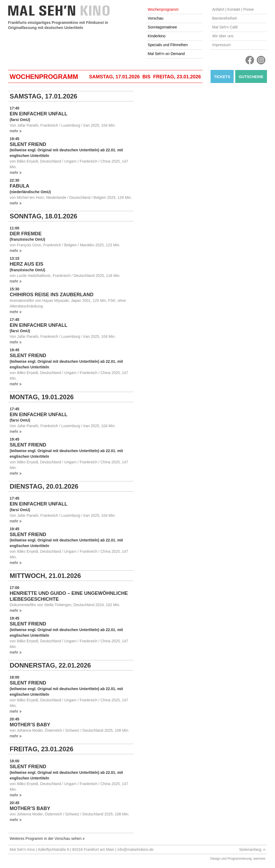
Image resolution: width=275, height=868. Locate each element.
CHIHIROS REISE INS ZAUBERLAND (52, 295)
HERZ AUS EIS (26, 264)
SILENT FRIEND (28, 144)
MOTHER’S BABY (30, 725)
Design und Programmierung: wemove (238, 859)
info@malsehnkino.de (135, 849)
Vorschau (155, 18)
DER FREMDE (26, 234)
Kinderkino (157, 36)
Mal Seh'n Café (225, 27)
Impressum (221, 45)
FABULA (19, 186)
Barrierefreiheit (225, 18)
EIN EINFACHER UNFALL (39, 114)
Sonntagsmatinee (162, 27)
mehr (14, 131)
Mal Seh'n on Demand (166, 54)
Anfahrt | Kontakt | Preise (233, 9)
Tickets (222, 77)
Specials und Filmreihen (168, 45)
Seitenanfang (250, 849)
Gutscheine (251, 77)
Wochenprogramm (163, 9)
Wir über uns (223, 36)
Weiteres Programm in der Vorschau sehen (46, 838)
